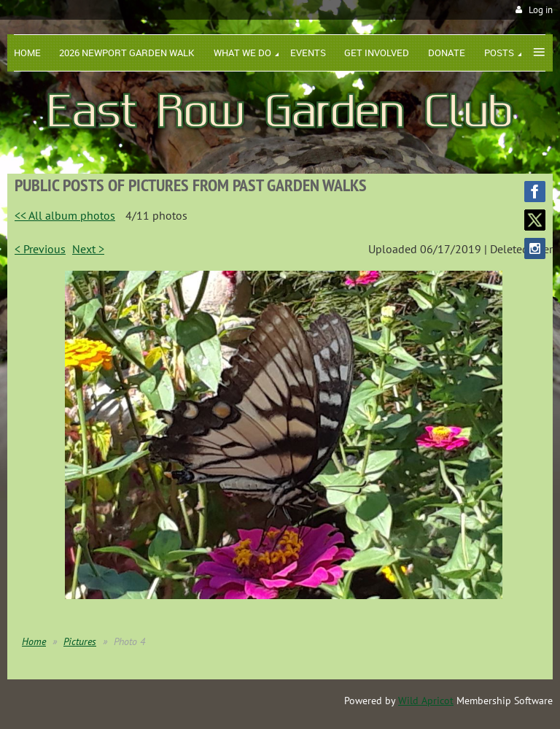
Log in (541, 10)
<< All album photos (65, 215)
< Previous (40, 249)
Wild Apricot (426, 701)
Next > (88, 249)
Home (34, 641)
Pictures (80, 641)
